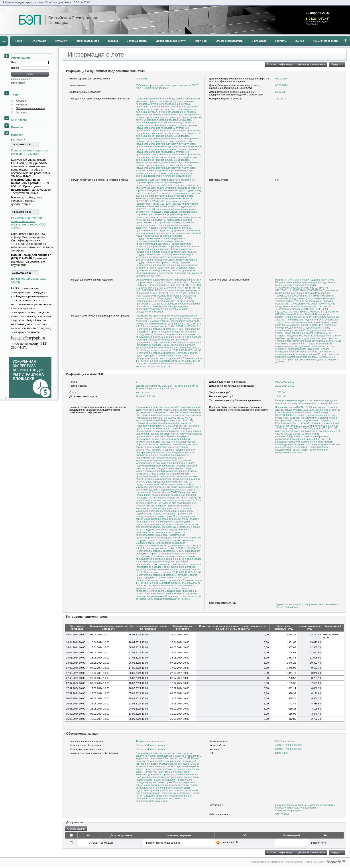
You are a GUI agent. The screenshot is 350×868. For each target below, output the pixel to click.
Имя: (14, 62)
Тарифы (113, 41)
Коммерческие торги (325, 41)
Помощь (17, 127)
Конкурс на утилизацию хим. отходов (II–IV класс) (30, 152)
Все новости (18, 140)
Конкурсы (21, 105)
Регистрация (38, 41)
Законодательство (88, 41)
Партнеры (201, 41)
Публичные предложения (30, 108)
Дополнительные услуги (171, 41)
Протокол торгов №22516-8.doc (162, 843)
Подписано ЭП (230, 842)
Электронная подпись (229, 41)
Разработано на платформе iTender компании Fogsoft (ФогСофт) (288, 862)
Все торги (21, 112)
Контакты (281, 41)
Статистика (19, 120)
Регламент (61, 41)
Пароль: (16, 68)
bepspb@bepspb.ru (28, 338)
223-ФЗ (300, 41)
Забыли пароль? (21, 79)
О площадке (259, 41)
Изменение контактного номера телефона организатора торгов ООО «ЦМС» (29, 223)
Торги (19, 41)
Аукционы (22, 101)
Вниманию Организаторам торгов (29, 280)
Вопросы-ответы (137, 41)
